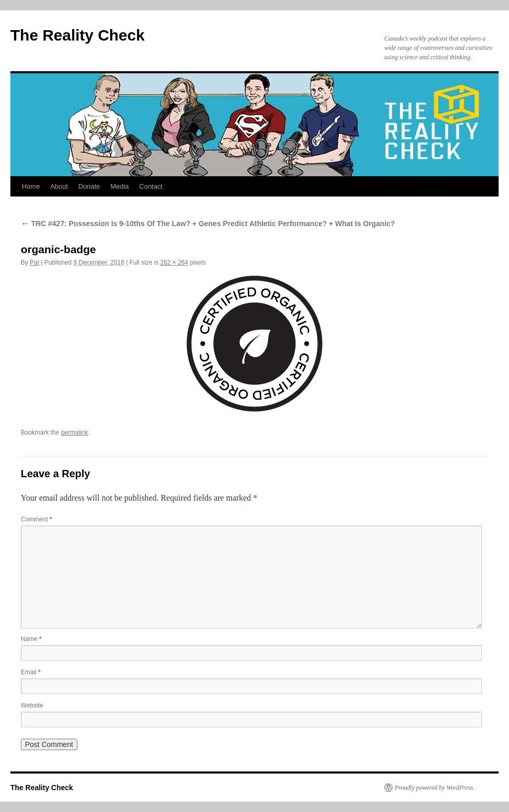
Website (32, 705)
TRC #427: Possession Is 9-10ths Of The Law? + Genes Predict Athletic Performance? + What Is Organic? (208, 224)
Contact (151, 186)
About (59, 186)
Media (120, 186)
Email (31, 672)
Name (31, 639)
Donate (89, 186)
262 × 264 (174, 263)
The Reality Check (77, 35)
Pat (34, 263)
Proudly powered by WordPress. (435, 788)
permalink (74, 433)
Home (31, 186)
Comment (36, 519)
